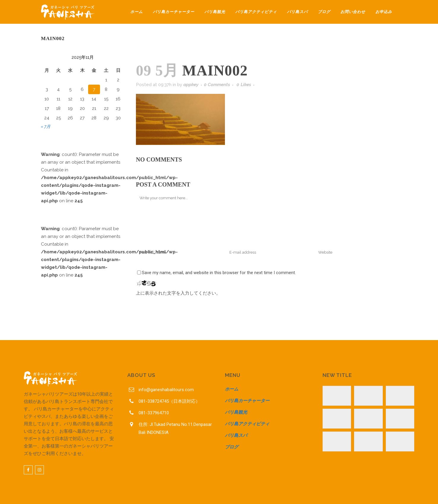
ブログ (232, 447)
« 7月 (46, 127)
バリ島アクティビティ (247, 424)
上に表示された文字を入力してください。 (178, 293)
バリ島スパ (236, 435)
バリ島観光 (236, 412)
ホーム (232, 389)
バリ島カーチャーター (247, 401)
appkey (191, 85)
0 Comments (217, 85)
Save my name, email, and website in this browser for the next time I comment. (219, 273)
